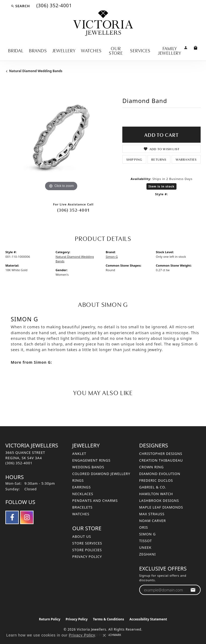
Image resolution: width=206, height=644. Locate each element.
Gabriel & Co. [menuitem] (153, 487)
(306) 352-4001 (73, 210)
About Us (82, 536)
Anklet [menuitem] (79, 454)
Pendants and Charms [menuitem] (95, 501)
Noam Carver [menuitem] (153, 521)
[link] (54, 6)
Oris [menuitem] (144, 527)
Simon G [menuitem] (148, 534)
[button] (20, 6)
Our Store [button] (116, 50)
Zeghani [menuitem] (148, 554)
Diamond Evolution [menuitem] (160, 474)
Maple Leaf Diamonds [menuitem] (161, 507)
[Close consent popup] (104, 635)
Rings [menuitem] (78, 480)
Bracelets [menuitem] (82, 507)
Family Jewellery (170, 50)
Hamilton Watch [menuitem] (156, 494)
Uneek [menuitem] (145, 547)
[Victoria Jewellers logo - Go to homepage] (103, 23)
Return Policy (50, 619)
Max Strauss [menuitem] (152, 514)
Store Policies (87, 550)
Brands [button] (38, 50)
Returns (159, 159)
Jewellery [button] (64, 50)
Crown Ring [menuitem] (152, 467)
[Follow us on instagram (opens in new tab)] (27, 517)
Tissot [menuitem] (146, 541)
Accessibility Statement (148, 619)
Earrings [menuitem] (81, 487)
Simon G (112, 257)
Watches (91, 50)
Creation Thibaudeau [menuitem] (161, 460)
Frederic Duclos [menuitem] (156, 480)
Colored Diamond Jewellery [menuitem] (101, 474)
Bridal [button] (16, 50)
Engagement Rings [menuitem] (91, 460)
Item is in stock (162, 186)
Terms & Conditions (109, 619)
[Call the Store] (19, 463)
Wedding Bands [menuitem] (88, 467)
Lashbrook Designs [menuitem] (159, 501)
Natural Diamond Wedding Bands (36, 71)
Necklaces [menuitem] (83, 494)
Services (140, 50)
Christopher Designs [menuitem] (161, 454)
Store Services (87, 543)
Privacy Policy (87, 557)
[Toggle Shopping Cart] (196, 47)
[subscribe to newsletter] (193, 590)
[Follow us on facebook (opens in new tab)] (12, 517)
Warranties (186, 159)
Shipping (134, 159)
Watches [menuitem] (81, 514)
